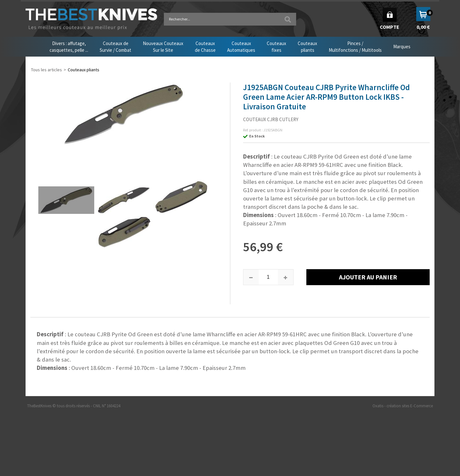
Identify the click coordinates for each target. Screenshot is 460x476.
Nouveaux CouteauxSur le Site (163, 47)
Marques (402, 47)
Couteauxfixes (276, 47)
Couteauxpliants (307, 47)
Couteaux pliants (84, 70)
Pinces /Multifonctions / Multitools (355, 47)
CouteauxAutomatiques (241, 47)
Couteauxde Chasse (205, 47)
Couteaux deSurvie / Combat (115, 47)
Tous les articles (46, 70)
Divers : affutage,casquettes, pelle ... (69, 47)
